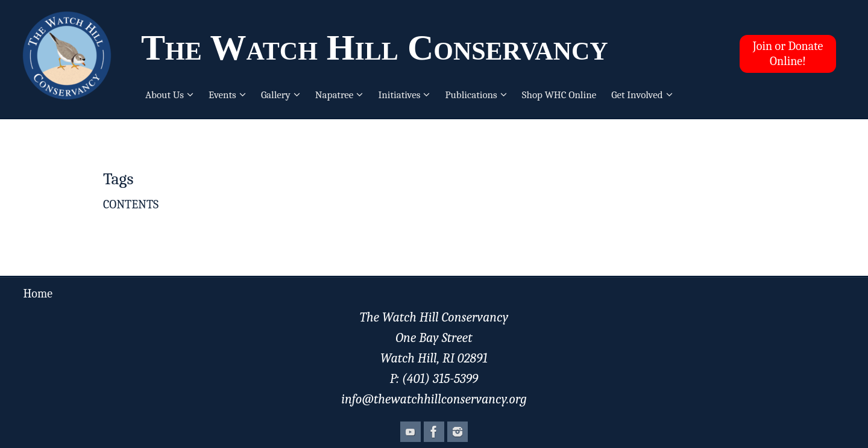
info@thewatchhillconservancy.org (434, 399)
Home (38, 294)
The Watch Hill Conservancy (375, 48)
